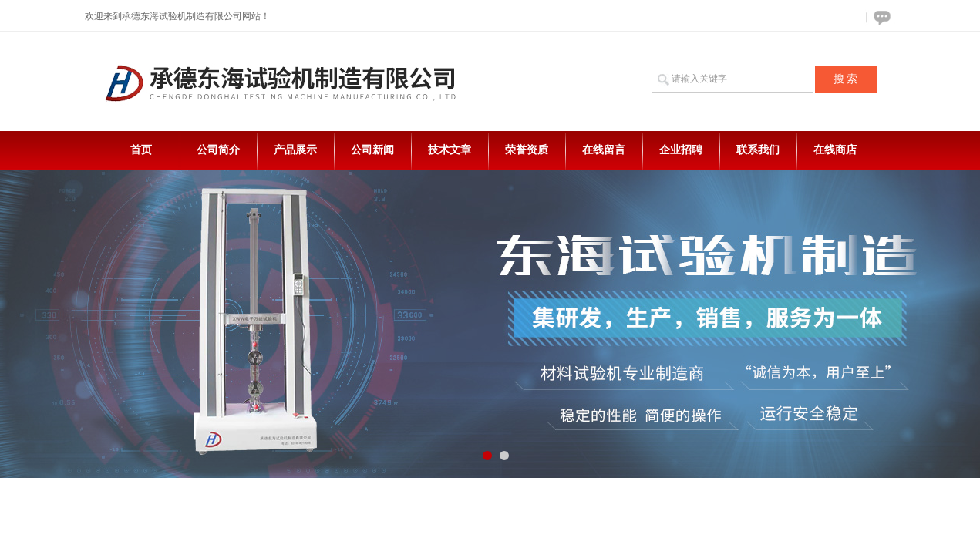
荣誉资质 (527, 150)
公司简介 (218, 150)
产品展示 (295, 150)
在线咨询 (880, 17)
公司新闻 (372, 150)
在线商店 (835, 150)
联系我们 (758, 150)
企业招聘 (681, 150)
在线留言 (604, 150)
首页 (141, 150)
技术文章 (450, 150)
